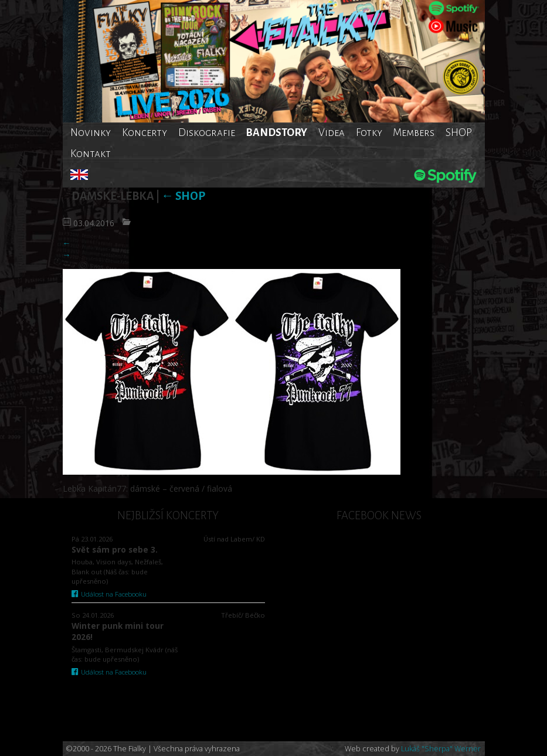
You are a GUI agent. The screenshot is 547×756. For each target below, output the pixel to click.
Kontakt (91, 154)
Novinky (91, 132)
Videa (332, 132)
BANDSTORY (276, 132)
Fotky (369, 132)
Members (414, 132)
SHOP (459, 132)
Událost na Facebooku (109, 594)
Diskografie (207, 132)
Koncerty (145, 132)
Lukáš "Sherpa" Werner (441, 749)
